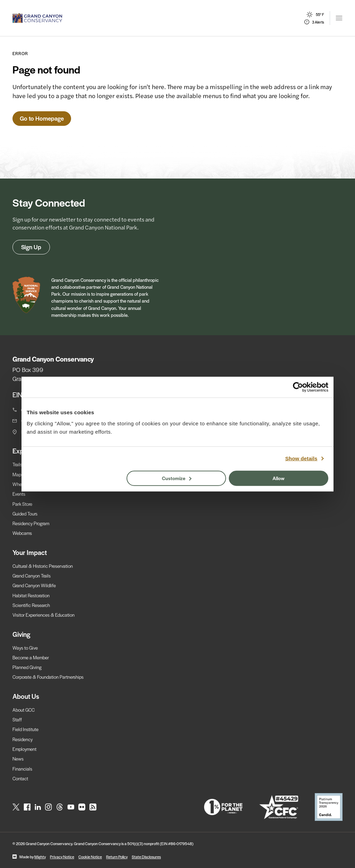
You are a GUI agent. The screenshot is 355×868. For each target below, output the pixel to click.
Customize (177, 478)
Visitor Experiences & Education (44, 615)
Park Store (22, 504)
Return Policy (117, 857)
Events (19, 494)
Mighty (40, 857)
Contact (20, 778)
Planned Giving (27, 667)
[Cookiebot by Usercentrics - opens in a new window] (298, 387)
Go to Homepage (42, 118)
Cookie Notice (90, 857)
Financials (22, 769)
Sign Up (31, 247)
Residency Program (31, 523)
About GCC (24, 710)
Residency (23, 739)
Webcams (22, 533)
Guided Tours (25, 514)
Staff (17, 719)
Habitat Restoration (31, 595)
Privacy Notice (62, 857)
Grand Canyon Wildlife (34, 585)
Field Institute (25, 729)
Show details (301, 458)
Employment (24, 749)
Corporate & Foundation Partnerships (48, 677)
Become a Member (31, 657)
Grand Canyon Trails (32, 576)
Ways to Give (25, 648)
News (18, 759)
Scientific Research (31, 605)
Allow (279, 478)
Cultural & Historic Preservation (43, 566)
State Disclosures (146, 857)
